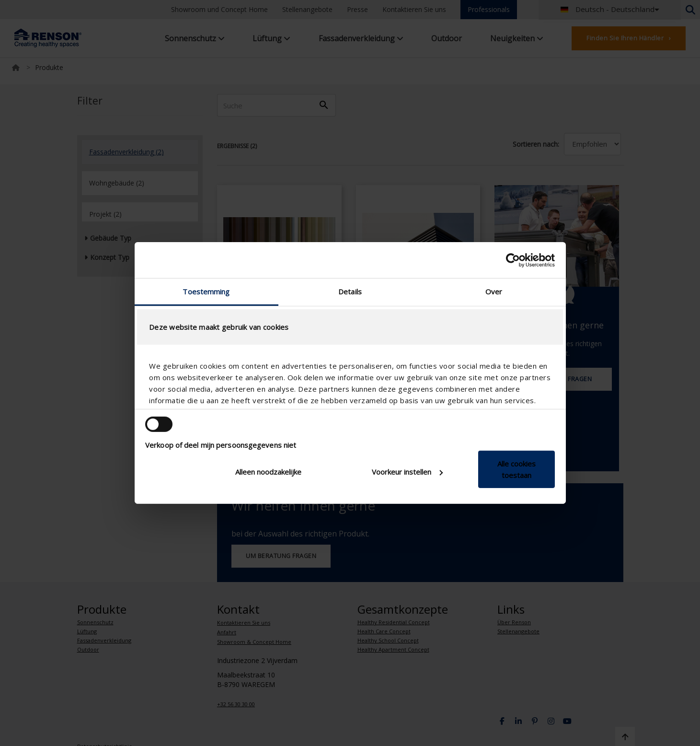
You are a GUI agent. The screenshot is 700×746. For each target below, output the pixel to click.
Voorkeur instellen (407, 472)
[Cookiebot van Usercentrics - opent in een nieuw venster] (513, 260)
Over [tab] (494, 291)
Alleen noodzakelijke (268, 472)
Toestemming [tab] (206, 291)
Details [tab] (350, 291)
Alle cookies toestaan (516, 469)
